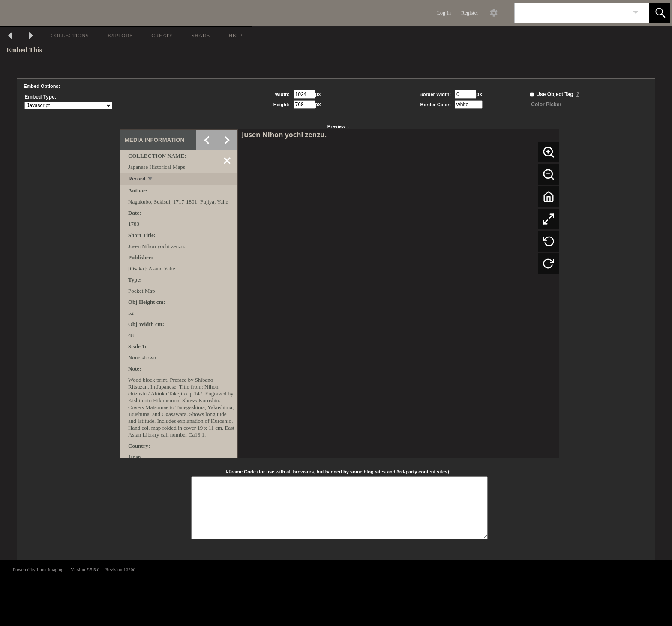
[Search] (572, 13)
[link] (636, 13)
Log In (444, 13)
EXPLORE (120, 35)
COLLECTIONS (70, 35)
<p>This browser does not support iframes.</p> (336, 592)
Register (470, 13)
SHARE (200, 35)
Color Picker (546, 105)
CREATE (162, 35)
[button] (660, 13)
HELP (235, 35)
